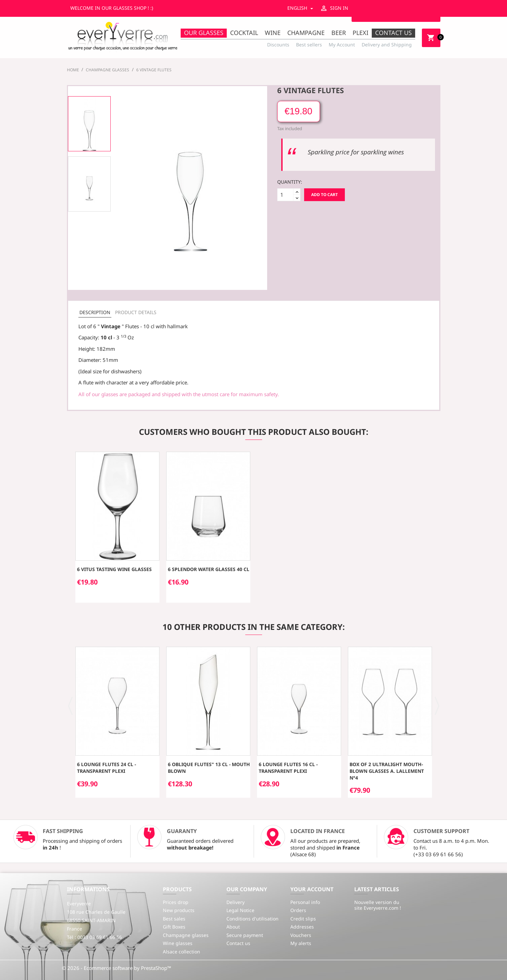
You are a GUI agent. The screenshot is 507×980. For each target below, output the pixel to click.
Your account (312, 889)
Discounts (278, 45)
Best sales (174, 919)
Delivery (236, 902)
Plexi (360, 33)
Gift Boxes (174, 927)
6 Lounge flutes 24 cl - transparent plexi (106, 768)
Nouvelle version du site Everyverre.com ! (378, 905)
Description (95, 312)
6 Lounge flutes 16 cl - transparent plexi (288, 768)
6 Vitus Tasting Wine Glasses (114, 569)
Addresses (302, 927)
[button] (70, 705)
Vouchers (301, 935)
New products (179, 910)
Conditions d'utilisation (252, 919)
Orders (298, 910)
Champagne (306, 33)
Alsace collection (182, 952)
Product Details (136, 312)
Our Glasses (204, 33)
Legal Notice (240, 910)
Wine (273, 33)
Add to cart (324, 195)
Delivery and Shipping (387, 45)
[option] (89, 124)
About (233, 927)
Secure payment (245, 935)
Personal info (305, 902)
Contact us (393, 33)
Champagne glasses (186, 935)
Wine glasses (178, 943)
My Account (342, 45)
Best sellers (309, 45)
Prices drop (176, 902)
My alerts (301, 943)
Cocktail (244, 33)
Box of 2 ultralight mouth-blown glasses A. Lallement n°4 (387, 771)
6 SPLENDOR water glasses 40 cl (209, 569)
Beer (339, 33)
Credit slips (303, 919)
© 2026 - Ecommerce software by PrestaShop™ (117, 968)
